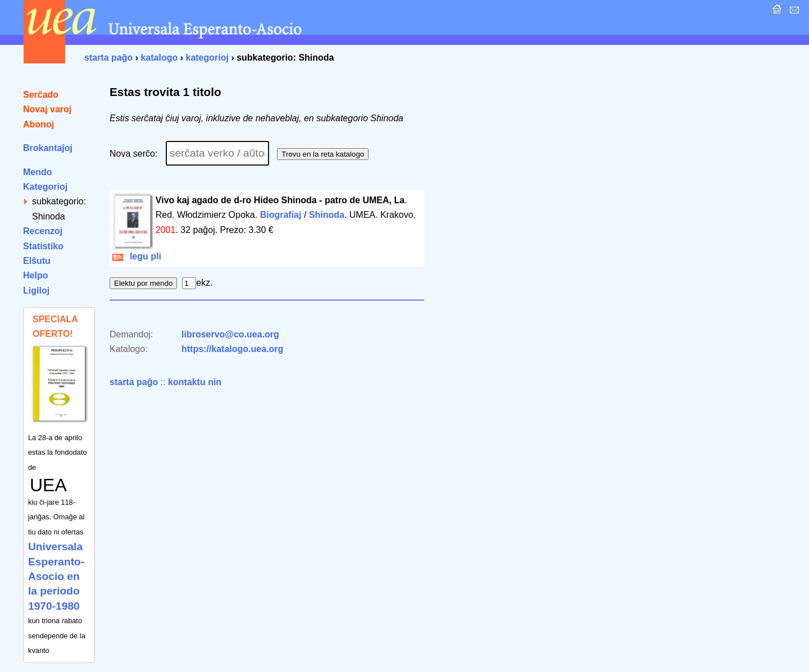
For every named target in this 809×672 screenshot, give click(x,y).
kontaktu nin (195, 382)
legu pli (137, 256)
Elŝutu (37, 261)
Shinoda (327, 215)
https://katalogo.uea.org (232, 349)
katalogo (159, 58)
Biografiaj (281, 215)
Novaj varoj (47, 109)
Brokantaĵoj (48, 148)
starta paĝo (108, 58)
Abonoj (38, 124)
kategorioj (207, 58)
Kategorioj (45, 187)
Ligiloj (36, 291)
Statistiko (43, 246)
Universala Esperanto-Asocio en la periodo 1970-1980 (56, 576)
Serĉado (41, 95)
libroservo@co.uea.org (230, 334)
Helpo (35, 275)
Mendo (38, 172)
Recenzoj (43, 231)
